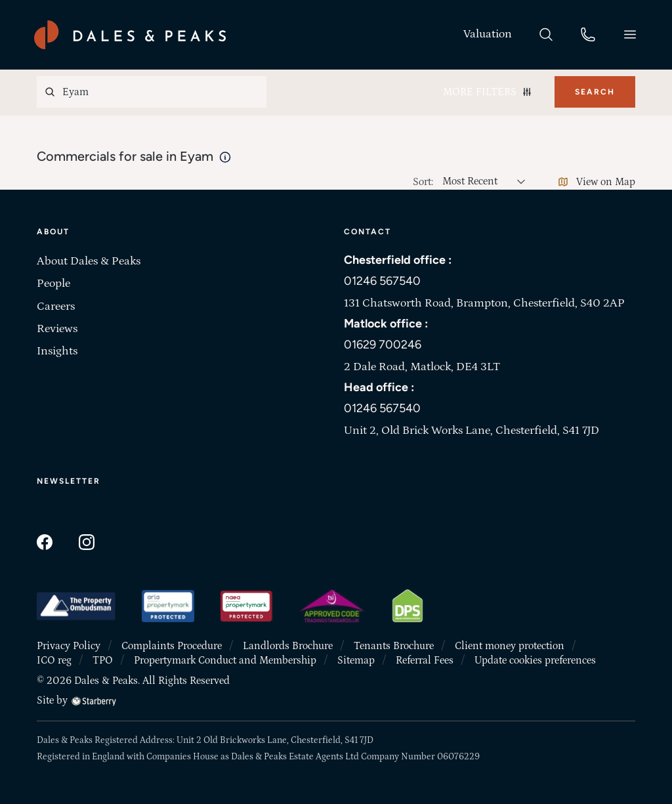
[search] (546, 33)
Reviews (57, 329)
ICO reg (54, 660)
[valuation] (488, 34)
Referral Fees (425, 660)
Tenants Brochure (394, 646)
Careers (56, 307)
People (53, 284)
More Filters (488, 92)
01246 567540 (382, 281)
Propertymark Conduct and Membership (225, 660)
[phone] (588, 33)
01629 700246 (383, 345)
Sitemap (356, 660)
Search (595, 92)
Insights (57, 351)
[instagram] (87, 541)
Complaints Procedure (172, 646)
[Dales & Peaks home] (130, 35)
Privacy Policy (69, 646)
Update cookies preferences (535, 660)
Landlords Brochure (288, 646)
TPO (103, 660)
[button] (630, 34)
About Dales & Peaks (89, 261)
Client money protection (510, 646)
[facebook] (45, 541)
